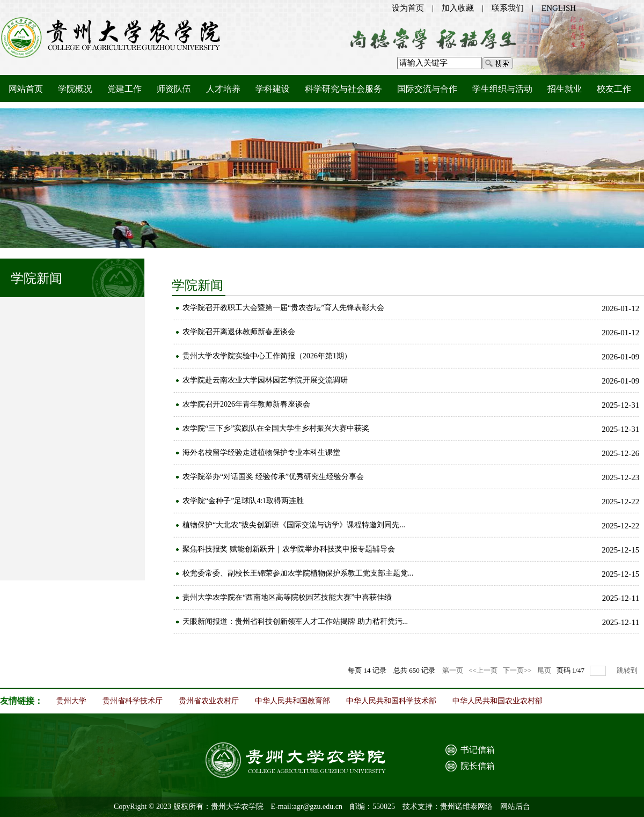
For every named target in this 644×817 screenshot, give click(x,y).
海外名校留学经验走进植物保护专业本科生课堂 (261, 452)
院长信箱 (478, 766)
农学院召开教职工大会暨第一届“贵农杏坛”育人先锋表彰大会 (283, 308)
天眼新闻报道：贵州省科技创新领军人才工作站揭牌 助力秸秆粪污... (295, 621)
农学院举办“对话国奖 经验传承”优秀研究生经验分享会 (273, 477)
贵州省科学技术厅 (133, 701)
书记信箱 (478, 750)
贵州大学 (71, 701)
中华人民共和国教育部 (292, 701)
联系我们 (508, 8)
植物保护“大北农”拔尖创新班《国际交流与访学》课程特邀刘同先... (294, 525)
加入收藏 (458, 8)
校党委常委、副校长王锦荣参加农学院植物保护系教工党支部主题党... (298, 573)
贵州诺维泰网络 (466, 807)
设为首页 (408, 8)
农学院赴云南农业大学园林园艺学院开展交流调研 (265, 380)
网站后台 (515, 807)
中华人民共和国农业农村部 (497, 701)
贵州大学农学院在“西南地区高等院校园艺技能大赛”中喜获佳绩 (287, 597)
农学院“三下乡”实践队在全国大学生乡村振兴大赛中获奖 (276, 428)
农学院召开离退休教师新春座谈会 (239, 332)
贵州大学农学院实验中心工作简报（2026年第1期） (267, 356)
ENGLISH (559, 8)
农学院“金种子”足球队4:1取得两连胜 (243, 501)
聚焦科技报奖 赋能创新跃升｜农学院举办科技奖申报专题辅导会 (289, 549)
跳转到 (628, 670)
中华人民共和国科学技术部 (391, 701)
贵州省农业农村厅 (209, 701)
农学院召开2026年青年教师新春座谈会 (246, 404)
